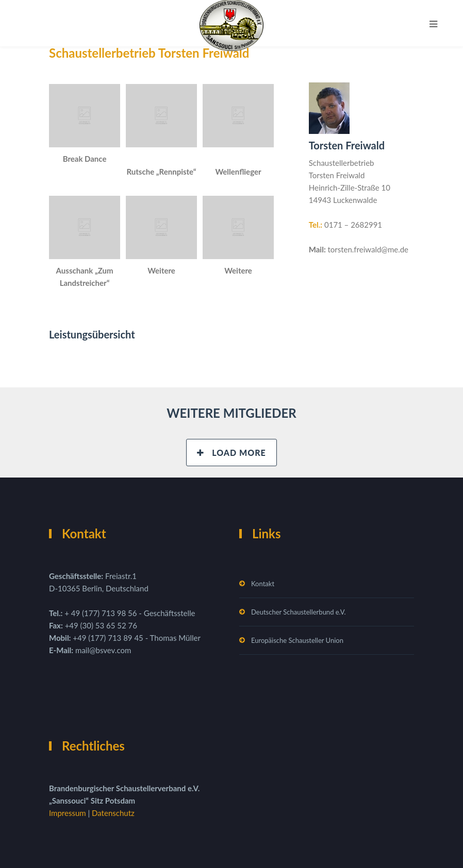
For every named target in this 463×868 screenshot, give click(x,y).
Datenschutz (113, 813)
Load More (231, 453)
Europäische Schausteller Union (297, 640)
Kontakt (263, 584)
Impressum (68, 813)
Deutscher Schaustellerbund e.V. (299, 612)
